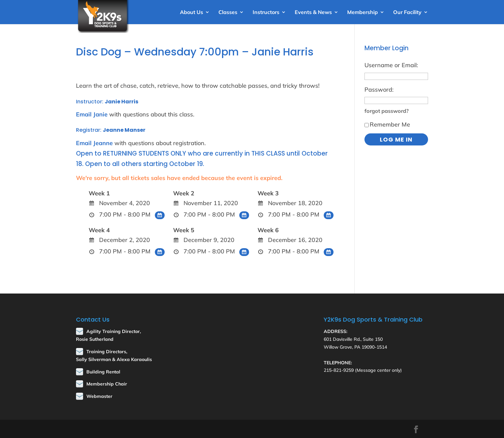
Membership (363, 13)
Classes (228, 13)
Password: (379, 90)
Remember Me (387, 124)
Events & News (313, 13)
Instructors (266, 13)
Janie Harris (121, 102)
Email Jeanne (94, 143)
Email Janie (92, 114)
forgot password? (387, 111)
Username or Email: (391, 65)
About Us (192, 13)
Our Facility (407, 13)
